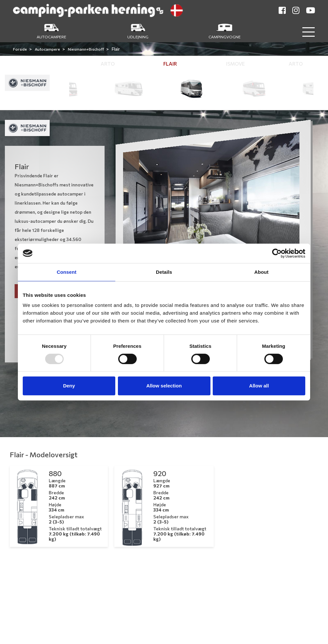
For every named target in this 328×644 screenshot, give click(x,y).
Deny (69, 386)
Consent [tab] (67, 272)
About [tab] (261, 272)
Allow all (259, 386)
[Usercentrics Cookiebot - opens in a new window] (277, 253)
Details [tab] (164, 272)
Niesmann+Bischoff (86, 49)
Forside (20, 49)
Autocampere (48, 49)
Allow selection (164, 386)
